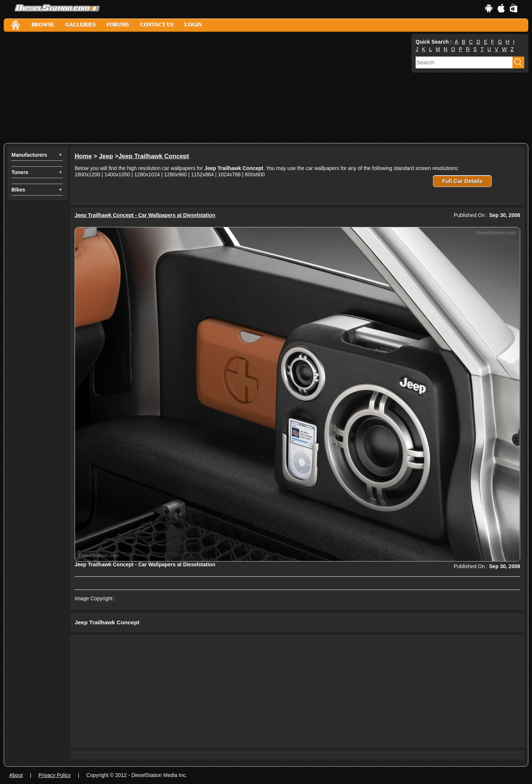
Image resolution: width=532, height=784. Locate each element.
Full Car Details (462, 181)
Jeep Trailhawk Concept (154, 156)
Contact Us (157, 25)
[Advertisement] (207, 88)
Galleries (80, 25)
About (16, 775)
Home (83, 156)
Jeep (106, 156)
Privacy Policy (54, 775)
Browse (43, 25)
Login (193, 25)
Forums (118, 25)
